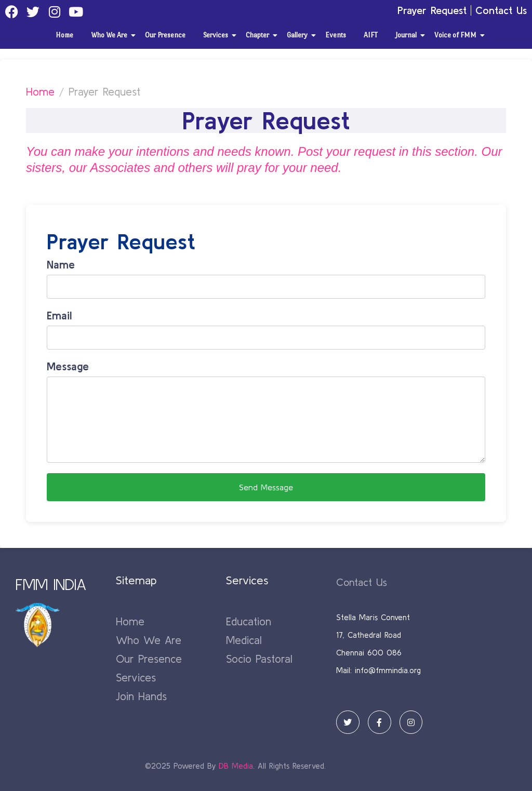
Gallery (299, 35)
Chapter (259, 35)
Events (336, 35)
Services (217, 35)
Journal (408, 35)
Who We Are (111, 35)
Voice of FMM (457, 35)
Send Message (266, 487)
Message (68, 366)
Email (59, 315)
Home (64, 35)
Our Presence (165, 35)
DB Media (236, 766)
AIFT (371, 35)
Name (61, 264)
